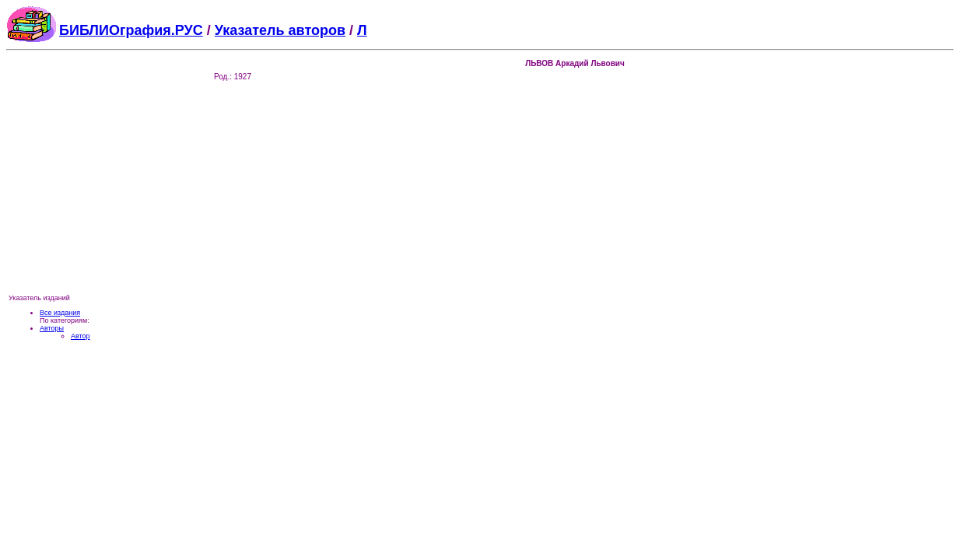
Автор (81, 336)
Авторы (52, 328)
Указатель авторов (280, 30)
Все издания (60, 313)
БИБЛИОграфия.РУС (131, 30)
